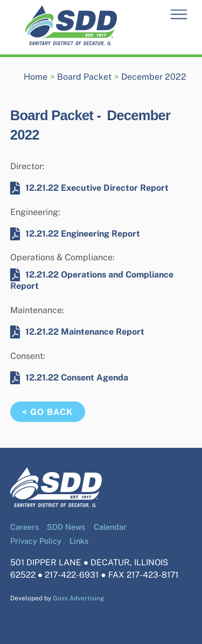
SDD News (66, 527)
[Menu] (179, 15)
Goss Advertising (78, 598)
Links (79, 541)
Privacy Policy (36, 541)
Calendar (110, 527)
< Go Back (47, 412)
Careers (25, 527)
